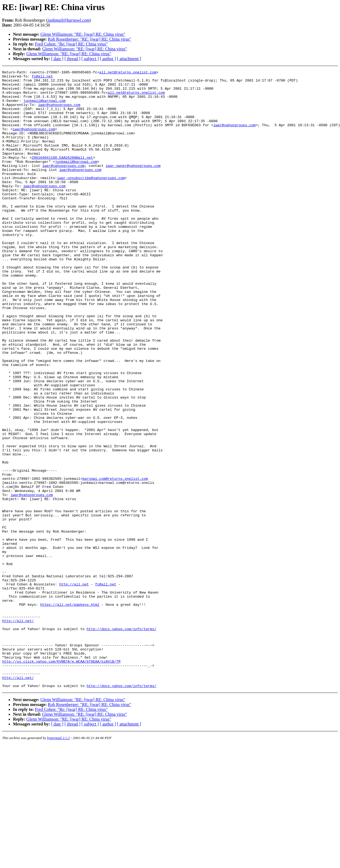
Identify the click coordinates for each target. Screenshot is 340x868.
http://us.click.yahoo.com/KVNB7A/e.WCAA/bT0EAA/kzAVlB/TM (61, 780)
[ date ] (57, 59)
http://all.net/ (18, 731)
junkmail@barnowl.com (44, 107)
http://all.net (74, 687)
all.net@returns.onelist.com (128, 73)
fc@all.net (42, 78)
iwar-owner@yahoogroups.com (133, 185)
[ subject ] (90, 59)
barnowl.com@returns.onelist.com (115, 561)
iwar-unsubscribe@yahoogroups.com (91, 200)
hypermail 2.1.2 (58, 861)
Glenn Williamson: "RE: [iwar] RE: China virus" (83, 34)
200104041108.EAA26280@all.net (62, 175)
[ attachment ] (129, 59)
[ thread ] (72, 59)
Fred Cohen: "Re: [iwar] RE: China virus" (71, 44)
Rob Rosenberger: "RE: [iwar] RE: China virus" (90, 39)
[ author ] (108, 59)
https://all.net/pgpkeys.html (70, 712)
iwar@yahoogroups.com (59, 112)
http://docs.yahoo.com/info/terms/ (121, 741)
